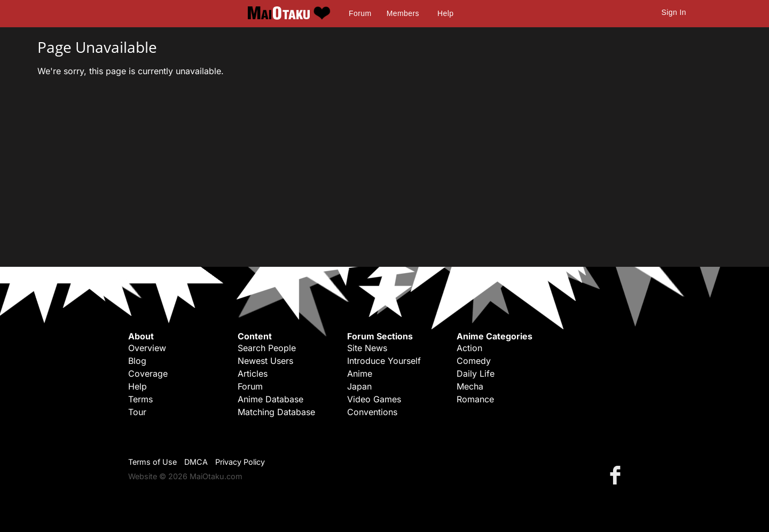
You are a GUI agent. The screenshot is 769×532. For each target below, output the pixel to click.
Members (403, 13)
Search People (267, 348)
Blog (137, 361)
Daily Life (476, 374)
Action (469, 348)
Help (445, 13)
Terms (140, 399)
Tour (137, 412)
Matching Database (276, 412)
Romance (475, 399)
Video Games (374, 399)
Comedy (474, 361)
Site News (367, 348)
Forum (360, 13)
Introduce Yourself (384, 361)
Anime (360, 374)
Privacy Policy (240, 462)
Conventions (372, 412)
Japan (359, 386)
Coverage (148, 374)
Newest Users (265, 361)
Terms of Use (152, 462)
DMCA (196, 462)
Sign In (674, 12)
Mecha (470, 386)
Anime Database (270, 399)
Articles (253, 374)
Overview (147, 348)
